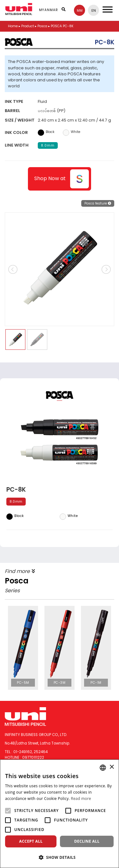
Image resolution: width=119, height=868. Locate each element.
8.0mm (48, 145)
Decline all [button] (87, 841)
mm (80, 11)
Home (13, 26)
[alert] (60, 814)
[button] (60, 857)
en (94, 11)
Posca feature (98, 203)
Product (28, 26)
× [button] (112, 767)
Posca (42, 26)
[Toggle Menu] (108, 9)
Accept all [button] (31, 841)
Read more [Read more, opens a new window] (81, 799)
